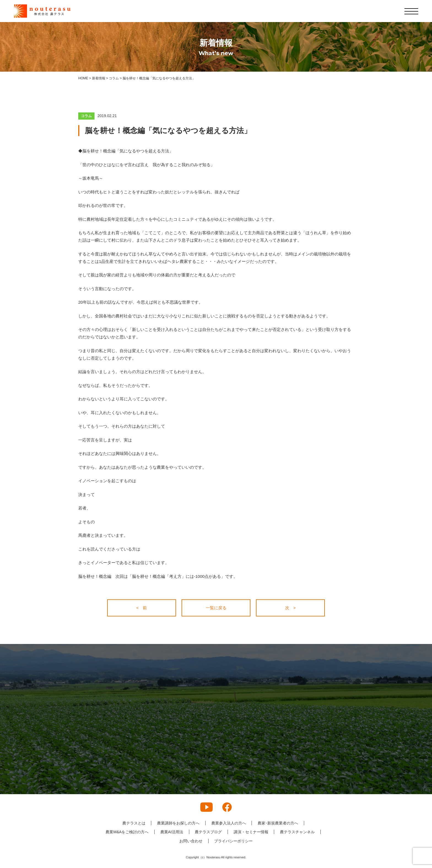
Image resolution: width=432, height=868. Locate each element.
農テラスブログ (208, 832)
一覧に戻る (216, 608)
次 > (291, 608)
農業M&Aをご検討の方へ (127, 832)
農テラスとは (134, 823)
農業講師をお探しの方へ (178, 823)
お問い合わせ (191, 841)
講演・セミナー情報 (251, 832)
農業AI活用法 (172, 832)
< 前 (142, 608)
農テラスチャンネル (298, 832)
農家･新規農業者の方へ (278, 823)
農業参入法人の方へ (229, 823)
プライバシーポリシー (234, 841)
